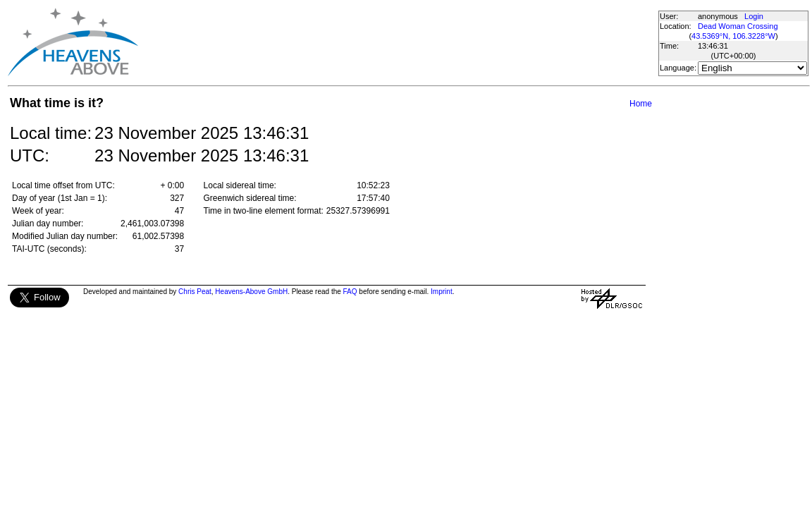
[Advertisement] (398, 42)
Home (641, 104)
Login (754, 16)
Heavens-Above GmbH (251, 292)
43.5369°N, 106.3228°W (733, 36)
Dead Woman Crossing (738, 26)
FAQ (350, 292)
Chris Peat (195, 292)
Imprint (442, 292)
